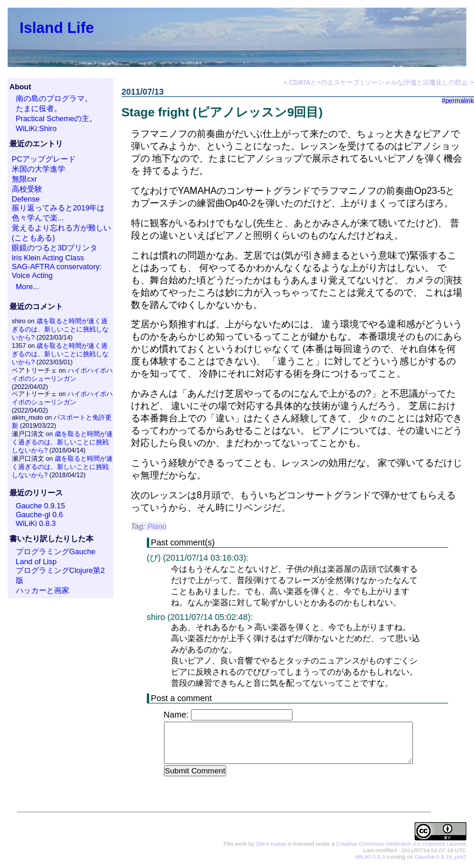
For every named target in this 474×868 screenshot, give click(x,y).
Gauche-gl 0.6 (39, 515)
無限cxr (24, 179)
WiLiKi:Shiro (36, 128)
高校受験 (27, 189)
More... (28, 286)
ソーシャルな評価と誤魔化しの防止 (416, 82)
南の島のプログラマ (50, 98)
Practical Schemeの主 (53, 118)
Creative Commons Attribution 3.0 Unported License (401, 844)
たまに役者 (35, 108)
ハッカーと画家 (43, 590)
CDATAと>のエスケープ (324, 82)
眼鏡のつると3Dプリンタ (55, 248)
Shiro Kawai (271, 844)
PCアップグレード (44, 159)
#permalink (458, 100)
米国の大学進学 (38, 169)
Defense (26, 199)
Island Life (57, 28)
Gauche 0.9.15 (41, 506)
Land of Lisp (36, 562)
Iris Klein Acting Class (48, 258)
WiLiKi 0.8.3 (36, 523)
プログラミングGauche (56, 552)
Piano (157, 526)
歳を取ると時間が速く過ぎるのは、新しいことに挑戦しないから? (60, 329)
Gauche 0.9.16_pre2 (440, 857)
